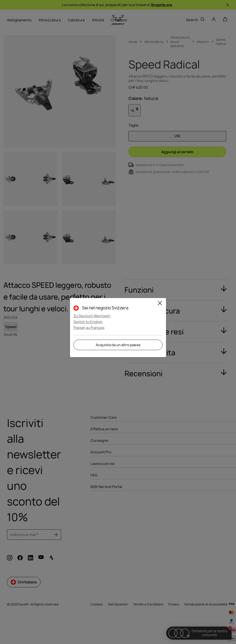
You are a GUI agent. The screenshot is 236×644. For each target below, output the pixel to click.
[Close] (160, 304)
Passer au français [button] (89, 328)
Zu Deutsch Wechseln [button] (92, 316)
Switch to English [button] (88, 322)
